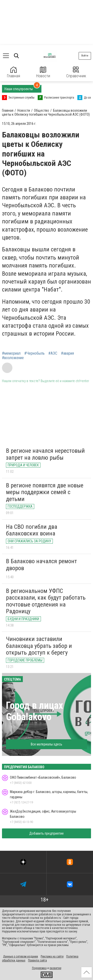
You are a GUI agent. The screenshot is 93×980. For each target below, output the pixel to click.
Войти (85, 56)
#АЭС (53, 353)
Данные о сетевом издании (20, 956)
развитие (55, 968)
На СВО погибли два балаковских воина (32, 530)
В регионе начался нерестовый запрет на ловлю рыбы (45, 454)
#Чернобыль (34, 353)
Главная (14, 72)
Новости (43, 72)
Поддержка (39, 968)
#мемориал (11, 353)
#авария (67, 353)
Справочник (76, 72)
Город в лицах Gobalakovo (34, 711)
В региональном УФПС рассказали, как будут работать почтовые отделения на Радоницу (46, 601)
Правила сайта (37, 960)
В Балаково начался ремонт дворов (41, 565)
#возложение (13, 358)
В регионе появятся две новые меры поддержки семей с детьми (45, 492)
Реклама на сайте (52, 956)
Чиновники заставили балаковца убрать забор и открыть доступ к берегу (39, 646)
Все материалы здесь (46, 744)
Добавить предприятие (46, 833)
